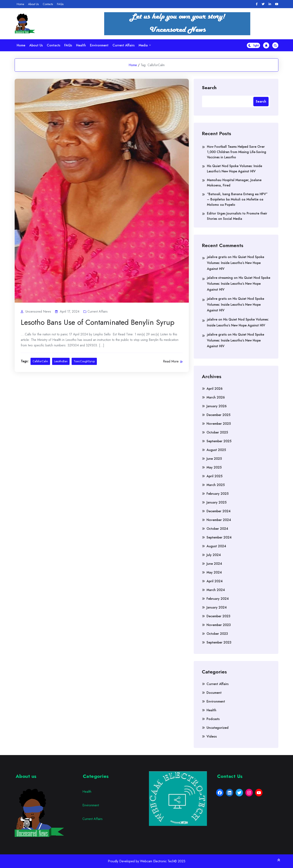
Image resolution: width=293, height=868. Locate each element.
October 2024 (217, 529)
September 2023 (219, 642)
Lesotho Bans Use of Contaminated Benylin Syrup (98, 322)
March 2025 (216, 485)
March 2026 (216, 397)
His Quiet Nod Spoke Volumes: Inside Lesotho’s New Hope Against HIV (235, 169)
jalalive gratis (217, 257)
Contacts (48, 4)
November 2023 (219, 625)
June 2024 (214, 564)
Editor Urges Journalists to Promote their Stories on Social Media (237, 216)
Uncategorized (218, 728)
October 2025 (217, 432)
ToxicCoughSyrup (84, 361)
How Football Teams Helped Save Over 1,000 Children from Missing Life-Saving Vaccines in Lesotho (237, 152)
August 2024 (216, 546)
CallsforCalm (40, 361)
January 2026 (217, 406)
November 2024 (219, 520)
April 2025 (214, 476)
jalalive (212, 319)
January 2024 (217, 607)
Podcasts (213, 719)
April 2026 (215, 389)
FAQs (60, 4)
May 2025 (214, 467)
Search (209, 87)
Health (81, 45)
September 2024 (219, 537)
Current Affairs (124, 45)
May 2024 (214, 572)
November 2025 (219, 424)
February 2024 (218, 599)
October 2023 (217, 634)
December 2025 (218, 415)
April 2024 (215, 581)
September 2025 (219, 441)
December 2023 (218, 616)
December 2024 (219, 511)
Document (214, 693)
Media (143, 45)
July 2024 (214, 555)
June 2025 (214, 459)
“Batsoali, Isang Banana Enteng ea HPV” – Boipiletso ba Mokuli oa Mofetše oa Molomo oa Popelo (237, 199)
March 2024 (216, 590)
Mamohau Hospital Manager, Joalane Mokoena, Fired (234, 183)
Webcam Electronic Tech (157, 861)
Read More (173, 361)
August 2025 (216, 450)
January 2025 (216, 502)
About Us (33, 4)
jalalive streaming (220, 278)
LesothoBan (61, 361)
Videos (212, 736)
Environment (99, 45)
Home (20, 4)
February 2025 (218, 494)
